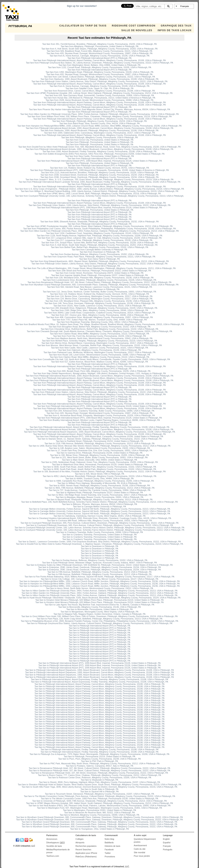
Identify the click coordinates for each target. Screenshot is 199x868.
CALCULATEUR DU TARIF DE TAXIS (83, 26)
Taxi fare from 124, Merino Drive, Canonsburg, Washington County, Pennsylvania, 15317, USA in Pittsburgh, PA (99, 299)
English (166, 839)
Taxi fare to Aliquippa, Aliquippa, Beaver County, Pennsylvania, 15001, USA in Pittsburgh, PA (100, 497)
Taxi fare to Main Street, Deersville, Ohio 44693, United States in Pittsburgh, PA (100, 460)
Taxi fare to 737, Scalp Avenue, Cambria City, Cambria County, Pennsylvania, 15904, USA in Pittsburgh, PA (100, 490)
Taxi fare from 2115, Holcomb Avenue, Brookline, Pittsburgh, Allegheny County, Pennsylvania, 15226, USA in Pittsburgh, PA (99, 172)
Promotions (110, 857)
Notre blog (110, 839)
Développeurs (53, 842)
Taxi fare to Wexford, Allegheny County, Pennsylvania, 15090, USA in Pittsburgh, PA (99, 815)
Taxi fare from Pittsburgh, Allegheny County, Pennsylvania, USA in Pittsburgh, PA (99, 137)
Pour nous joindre (142, 856)
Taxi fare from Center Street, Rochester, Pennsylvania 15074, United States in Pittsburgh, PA (99, 273)
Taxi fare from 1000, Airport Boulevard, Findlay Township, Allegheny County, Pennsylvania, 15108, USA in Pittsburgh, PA (99, 151)
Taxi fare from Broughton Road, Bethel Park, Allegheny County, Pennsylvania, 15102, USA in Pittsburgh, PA (99, 327)
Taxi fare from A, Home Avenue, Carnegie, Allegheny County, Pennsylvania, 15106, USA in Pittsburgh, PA (99, 56)
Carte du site (140, 849)
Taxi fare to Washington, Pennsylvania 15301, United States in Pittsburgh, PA (99, 810)
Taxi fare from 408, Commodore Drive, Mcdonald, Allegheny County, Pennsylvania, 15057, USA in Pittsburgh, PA (100, 317)
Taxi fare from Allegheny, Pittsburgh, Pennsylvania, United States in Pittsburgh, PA (99, 46)
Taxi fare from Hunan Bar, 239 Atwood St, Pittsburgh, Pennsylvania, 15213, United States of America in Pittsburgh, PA (99, 98)
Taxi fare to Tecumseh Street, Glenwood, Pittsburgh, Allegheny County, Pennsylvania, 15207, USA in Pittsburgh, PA (99, 794)
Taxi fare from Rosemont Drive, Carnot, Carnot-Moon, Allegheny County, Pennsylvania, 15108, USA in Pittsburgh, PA (99, 91)
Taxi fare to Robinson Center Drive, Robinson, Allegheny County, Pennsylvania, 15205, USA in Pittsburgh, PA (99, 777)
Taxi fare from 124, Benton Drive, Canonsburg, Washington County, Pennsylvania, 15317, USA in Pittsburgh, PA (99, 296)
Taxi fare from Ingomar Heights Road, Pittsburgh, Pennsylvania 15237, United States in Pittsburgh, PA (100, 275)
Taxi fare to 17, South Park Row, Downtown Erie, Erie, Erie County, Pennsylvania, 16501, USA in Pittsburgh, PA (99, 450)
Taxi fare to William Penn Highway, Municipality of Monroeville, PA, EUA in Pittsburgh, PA (100, 483)
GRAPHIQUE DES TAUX (176, 26)
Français (167, 846)
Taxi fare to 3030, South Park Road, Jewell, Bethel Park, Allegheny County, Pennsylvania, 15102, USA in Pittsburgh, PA (99, 467)
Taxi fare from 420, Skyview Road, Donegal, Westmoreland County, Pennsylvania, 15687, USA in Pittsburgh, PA (99, 53)
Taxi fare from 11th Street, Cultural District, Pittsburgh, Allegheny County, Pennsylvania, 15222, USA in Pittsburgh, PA (99, 77)
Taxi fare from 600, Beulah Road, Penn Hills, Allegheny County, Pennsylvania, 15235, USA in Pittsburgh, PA (100, 371)
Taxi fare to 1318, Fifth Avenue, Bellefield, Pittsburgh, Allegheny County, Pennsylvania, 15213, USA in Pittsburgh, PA (99, 443)
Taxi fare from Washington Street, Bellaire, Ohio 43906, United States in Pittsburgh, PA (99, 65)
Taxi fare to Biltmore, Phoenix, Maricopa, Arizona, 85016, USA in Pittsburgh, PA (99, 504)
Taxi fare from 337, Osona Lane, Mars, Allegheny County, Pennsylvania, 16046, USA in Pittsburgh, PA (99, 315)
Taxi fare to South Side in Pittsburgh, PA (100, 789)
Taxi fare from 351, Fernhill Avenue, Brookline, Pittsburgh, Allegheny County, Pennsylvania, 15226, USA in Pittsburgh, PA (100, 44)
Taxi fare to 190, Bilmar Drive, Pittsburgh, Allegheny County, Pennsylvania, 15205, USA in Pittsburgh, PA (99, 455)
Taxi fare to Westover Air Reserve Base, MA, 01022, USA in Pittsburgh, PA (100, 813)
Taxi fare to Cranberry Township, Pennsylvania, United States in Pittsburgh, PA (99, 535)
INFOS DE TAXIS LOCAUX (175, 30)
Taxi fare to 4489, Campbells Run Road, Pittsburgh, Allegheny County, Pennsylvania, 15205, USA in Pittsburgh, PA (99, 481)
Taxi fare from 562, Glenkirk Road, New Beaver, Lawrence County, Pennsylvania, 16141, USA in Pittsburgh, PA (100, 287)
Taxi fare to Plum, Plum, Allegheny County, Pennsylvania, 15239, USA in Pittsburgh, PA (100, 759)
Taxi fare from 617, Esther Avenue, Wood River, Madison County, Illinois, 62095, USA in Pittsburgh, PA (100, 362)
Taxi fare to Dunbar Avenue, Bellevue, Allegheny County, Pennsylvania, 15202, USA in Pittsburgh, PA (99, 560)
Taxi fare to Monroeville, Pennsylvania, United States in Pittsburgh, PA (100, 609)
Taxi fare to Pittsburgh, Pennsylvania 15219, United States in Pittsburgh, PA (99, 756)
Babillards (109, 842)
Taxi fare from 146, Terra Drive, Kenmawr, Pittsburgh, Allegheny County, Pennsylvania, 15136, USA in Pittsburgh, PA (100, 303)
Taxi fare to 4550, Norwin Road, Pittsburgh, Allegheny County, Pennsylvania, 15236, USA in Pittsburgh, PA (99, 485)
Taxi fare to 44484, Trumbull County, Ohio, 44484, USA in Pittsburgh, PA (99, 478)
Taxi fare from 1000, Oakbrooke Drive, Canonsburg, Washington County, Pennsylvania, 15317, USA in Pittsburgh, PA (99, 133)
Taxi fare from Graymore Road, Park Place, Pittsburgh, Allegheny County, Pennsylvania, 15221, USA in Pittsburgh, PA (99, 257)
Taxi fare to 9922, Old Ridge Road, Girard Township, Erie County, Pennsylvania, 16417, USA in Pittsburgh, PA (99, 495)
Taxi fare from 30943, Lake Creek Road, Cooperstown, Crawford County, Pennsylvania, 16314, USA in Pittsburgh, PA (99, 313)
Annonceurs (52, 839)
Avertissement (140, 845)
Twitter (108, 853)
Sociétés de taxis (54, 846)
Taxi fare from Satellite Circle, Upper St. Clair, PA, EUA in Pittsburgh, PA (99, 88)
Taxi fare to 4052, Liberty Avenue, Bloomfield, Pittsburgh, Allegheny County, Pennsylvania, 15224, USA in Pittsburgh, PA (100, 476)
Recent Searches (83, 850)
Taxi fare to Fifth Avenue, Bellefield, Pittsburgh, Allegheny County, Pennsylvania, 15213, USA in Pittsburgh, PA (99, 572)
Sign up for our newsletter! (82, 6)
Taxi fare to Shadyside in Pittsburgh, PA (99, 780)
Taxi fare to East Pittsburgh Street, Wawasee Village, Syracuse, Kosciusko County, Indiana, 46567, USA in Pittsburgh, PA (99, 563)
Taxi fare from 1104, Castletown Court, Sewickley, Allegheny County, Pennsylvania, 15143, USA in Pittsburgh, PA (99, 233)
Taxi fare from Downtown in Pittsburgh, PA (99, 252)
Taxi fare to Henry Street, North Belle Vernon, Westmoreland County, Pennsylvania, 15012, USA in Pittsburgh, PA (99, 588)
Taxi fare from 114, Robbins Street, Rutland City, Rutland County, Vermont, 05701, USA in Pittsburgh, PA (99, 168)
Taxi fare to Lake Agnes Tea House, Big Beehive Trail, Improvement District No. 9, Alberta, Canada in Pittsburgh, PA (99, 605)
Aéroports (80, 842)
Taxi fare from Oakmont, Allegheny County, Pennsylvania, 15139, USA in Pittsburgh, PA (99, 350)
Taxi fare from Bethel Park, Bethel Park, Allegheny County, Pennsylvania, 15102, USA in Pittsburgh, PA (100, 247)
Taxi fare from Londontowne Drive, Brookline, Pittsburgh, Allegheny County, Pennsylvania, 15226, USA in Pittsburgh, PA (99, 280)
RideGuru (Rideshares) (86, 857)
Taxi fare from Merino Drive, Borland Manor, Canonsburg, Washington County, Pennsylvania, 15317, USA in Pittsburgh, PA (99, 343)
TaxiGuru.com (53, 856)
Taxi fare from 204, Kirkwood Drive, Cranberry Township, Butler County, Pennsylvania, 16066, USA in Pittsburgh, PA (99, 411)
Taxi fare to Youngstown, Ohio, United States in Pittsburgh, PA (99, 829)
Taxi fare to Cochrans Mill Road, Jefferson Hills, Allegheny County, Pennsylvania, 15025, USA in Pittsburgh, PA (99, 521)
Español (167, 842)
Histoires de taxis (113, 846)
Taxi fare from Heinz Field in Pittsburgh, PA (100, 259)
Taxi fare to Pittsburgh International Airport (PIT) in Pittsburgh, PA (100, 626)
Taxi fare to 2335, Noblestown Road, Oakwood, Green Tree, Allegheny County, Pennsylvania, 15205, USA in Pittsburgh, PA (99, 462)
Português (168, 850)
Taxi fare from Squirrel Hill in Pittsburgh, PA (99, 266)
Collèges (80, 839)
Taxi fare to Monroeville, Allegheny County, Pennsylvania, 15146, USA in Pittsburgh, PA (100, 607)
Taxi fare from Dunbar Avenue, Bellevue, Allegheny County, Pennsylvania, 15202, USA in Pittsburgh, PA (99, 254)
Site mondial (140, 852)
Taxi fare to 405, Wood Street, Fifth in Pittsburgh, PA (99, 474)
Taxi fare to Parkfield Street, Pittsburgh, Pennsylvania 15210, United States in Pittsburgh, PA (99, 441)
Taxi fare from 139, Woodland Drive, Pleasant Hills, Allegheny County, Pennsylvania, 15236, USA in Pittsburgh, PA (99, 278)
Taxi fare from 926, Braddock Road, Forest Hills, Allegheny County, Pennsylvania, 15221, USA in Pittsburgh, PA (100, 51)
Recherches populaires (86, 846)
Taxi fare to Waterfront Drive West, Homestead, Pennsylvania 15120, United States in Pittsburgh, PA (99, 464)
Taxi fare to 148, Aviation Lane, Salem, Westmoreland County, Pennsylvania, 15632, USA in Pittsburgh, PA (100, 448)
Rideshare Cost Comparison (134, 26)
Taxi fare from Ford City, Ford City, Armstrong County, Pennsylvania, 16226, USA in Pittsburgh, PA (99, 336)
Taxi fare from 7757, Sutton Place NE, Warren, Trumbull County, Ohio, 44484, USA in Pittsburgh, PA (99, 320)
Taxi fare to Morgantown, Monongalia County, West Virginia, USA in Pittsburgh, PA (99, 612)
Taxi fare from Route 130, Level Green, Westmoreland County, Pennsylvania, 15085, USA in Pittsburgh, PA (100, 355)
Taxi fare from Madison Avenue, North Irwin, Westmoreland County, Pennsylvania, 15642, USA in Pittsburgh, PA (100, 338)
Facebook (109, 850)
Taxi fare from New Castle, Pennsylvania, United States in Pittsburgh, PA (99, 156)
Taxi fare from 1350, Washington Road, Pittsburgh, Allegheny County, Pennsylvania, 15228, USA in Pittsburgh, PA (99, 72)
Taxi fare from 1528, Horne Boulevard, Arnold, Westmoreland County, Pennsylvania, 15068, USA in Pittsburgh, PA (100, 100)
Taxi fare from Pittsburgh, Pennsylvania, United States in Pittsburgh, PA (99, 142)
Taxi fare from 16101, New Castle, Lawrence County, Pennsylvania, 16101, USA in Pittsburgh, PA (99, 306)
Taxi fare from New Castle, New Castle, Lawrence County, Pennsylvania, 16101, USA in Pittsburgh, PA (99, 348)
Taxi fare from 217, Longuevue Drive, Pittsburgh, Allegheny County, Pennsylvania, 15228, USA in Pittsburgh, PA (99, 240)
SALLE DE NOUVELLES (137, 30)
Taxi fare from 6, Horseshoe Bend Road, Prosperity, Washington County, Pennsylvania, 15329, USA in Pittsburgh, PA (99, 415)
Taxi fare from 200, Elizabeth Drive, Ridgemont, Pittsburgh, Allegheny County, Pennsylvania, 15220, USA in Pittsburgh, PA (100, 308)
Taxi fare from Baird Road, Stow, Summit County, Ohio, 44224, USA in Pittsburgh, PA (99, 123)
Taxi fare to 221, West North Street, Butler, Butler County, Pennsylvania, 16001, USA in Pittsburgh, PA (99, 457)
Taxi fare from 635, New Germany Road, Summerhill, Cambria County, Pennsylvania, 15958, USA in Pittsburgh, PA (99, 95)
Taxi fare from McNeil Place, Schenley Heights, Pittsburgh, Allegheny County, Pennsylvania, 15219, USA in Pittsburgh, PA (100, 341)
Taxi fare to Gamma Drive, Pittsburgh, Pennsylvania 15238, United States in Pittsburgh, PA (99, 453)
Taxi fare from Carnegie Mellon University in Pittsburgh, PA (99, 250)
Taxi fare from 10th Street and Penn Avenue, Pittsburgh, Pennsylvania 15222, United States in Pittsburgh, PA (99, 271)
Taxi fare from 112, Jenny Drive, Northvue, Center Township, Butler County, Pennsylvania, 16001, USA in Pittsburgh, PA (99, 292)
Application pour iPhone (86, 853)
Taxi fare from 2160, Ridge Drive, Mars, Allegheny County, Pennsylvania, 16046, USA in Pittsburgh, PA (99, 310)
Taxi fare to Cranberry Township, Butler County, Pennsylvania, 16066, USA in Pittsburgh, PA (100, 532)
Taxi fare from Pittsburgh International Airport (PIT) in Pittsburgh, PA (99, 58)
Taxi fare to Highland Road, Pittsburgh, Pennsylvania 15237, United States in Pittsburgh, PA (100, 492)
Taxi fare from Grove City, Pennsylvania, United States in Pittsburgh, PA (100, 140)
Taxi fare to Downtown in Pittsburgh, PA (99, 546)
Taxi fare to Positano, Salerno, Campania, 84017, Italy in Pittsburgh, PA (99, 766)
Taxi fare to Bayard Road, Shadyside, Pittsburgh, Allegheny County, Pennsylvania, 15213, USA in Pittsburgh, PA (99, 500)
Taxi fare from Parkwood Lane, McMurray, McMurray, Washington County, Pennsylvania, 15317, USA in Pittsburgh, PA (99, 352)
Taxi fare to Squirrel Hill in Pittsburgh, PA (99, 791)
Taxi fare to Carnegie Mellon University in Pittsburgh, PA (99, 507)
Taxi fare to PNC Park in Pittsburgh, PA (99, 761)
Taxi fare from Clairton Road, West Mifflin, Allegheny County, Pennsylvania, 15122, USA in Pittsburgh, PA (100, 334)
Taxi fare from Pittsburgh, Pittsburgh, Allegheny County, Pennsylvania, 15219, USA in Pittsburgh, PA (99, 121)
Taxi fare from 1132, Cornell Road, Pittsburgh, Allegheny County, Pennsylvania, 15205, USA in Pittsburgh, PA (99, 67)
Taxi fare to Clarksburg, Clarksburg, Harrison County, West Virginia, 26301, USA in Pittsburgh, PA (99, 516)
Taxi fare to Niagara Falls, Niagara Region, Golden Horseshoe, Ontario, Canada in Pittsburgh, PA (99, 614)
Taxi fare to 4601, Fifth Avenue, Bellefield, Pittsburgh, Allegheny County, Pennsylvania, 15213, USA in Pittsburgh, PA (99, 488)
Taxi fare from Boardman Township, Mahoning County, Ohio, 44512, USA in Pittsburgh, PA (99, 322)
